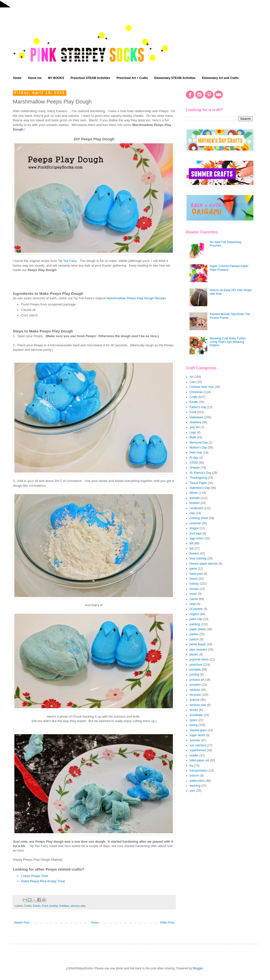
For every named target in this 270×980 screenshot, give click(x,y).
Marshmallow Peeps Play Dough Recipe (136, 298)
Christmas (196, 392)
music (193, 594)
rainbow (195, 690)
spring (194, 725)
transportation (199, 771)
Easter (37, 906)
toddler (194, 755)
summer (195, 740)
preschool (196, 665)
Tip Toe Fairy (67, 261)
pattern (194, 639)
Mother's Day (198, 448)
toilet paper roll (199, 760)
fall (191, 543)
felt (191, 549)
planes (194, 654)
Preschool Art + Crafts (132, 78)
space (193, 720)
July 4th (195, 427)
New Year (196, 452)
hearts (194, 579)
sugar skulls (197, 735)
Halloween (196, 417)
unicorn (194, 776)
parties (194, 634)
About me (35, 78)
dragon (194, 528)
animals (195, 498)
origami (194, 614)
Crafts (28, 906)
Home (17, 78)
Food (45, 906)
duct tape (196, 533)
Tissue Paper (198, 483)
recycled (195, 695)
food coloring (198, 558)
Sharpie (195, 468)
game (193, 569)
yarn (192, 791)
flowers (194, 553)
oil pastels (196, 609)
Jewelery (195, 422)
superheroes (198, 750)
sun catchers (198, 745)
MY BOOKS (56, 78)
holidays (64, 906)
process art (197, 680)
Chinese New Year (202, 387)
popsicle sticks (199, 659)
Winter (194, 493)
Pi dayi (194, 458)
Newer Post (22, 923)
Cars (193, 382)
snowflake (196, 715)
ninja (193, 604)
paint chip (196, 619)
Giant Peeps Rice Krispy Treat (43, 881)
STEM (194, 463)
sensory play (78, 906)
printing (194, 675)
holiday (54, 906)
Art (191, 377)
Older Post (167, 923)
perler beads (198, 644)
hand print (196, 574)
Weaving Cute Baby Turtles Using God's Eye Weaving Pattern (228, 342)
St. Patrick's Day (200, 473)
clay (192, 513)
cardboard (196, 508)
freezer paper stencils (204, 564)
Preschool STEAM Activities (90, 78)
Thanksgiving (198, 478)
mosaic (194, 589)
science (195, 700)
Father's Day (198, 407)
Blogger (198, 968)
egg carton (197, 538)
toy (191, 766)
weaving (195, 786)
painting (195, 624)
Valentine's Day (200, 488)
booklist (195, 503)
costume (195, 523)
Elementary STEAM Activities (175, 78)
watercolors (197, 781)
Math (193, 437)
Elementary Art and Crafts (220, 78)
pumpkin (195, 685)
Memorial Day (199, 443)
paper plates (198, 629)
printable (195, 670)
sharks (194, 710)
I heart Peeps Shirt (35, 876)
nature (194, 599)
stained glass (198, 730)
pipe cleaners (198, 650)
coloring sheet (199, 518)
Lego (193, 432)
